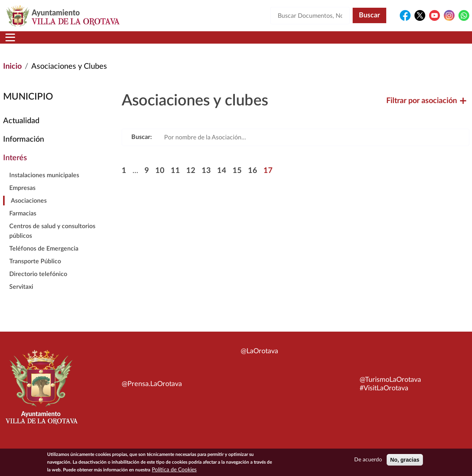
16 (253, 180)
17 (268, 180)
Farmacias (23, 223)
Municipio (63, 42)
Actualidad (21, 130)
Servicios (232, 42)
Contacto (336, 42)
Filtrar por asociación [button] (426, 110)
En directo (385, 42)
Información (24, 149)
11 (175, 180)
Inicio (18, 42)
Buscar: (142, 146)
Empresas (22, 197)
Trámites (285, 42)
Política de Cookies (174, 470)
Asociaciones (29, 210)
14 (222, 180)
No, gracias (405, 460)
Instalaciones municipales (44, 185)
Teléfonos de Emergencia (44, 258)
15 (237, 180)
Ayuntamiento (127, 42)
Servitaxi (21, 296)
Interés (15, 167)
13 (206, 180)
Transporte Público (35, 271)
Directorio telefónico (38, 283)
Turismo (435, 42)
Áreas (184, 42)
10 (160, 180)
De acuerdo (368, 460)
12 (191, 180)
